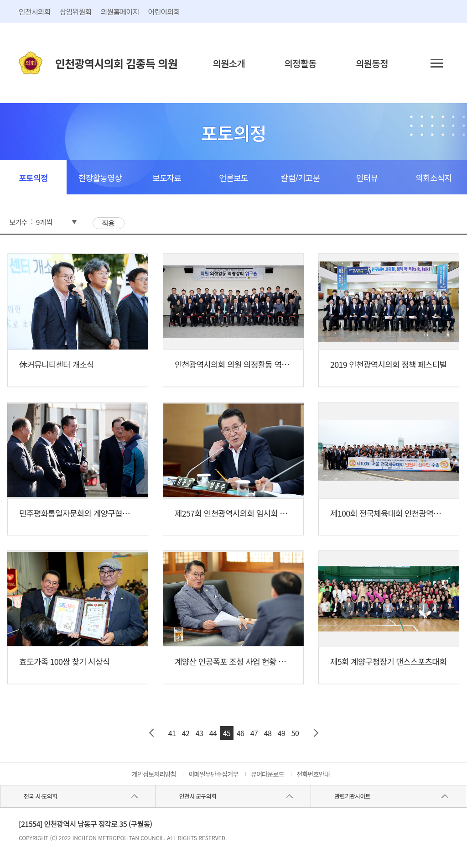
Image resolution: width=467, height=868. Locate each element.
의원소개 (229, 63)
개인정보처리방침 (154, 774)
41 (172, 733)
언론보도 (233, 178)
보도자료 (167, 178)
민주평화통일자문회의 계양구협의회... (81, 513)
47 (254, 733)
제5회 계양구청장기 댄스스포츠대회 (388, 661)
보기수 (18, 222)
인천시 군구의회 (198, 796)
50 (295, 733)
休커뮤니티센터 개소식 (57, 364)
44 (213, 733)
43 (199, 733)
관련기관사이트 (352, 796)
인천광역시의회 (116, 63)
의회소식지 (433, 178)
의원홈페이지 (120, 11)
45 (227, 733)
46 (240, 733)
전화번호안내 (313, 774)
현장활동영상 (100, 178)
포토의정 (34, 178)
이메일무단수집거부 (213, 774)
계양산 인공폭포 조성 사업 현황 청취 (234, 661)
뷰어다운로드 (267, 774)
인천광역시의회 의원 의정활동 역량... (235, 364)
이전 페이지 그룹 (151, 733)
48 (268, 733)
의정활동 (300, 63)
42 (186, 733)
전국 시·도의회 (40, 796)
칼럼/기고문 (300, 178)
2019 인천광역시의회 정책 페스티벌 (388, 364)
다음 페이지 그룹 (316, 733)
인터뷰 (367, 178)
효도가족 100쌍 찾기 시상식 (65, 661)
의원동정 (372, 63)
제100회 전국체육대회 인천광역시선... (392, 513)
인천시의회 (35, 11)
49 (281, 733)
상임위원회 (76, 11)
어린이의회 (164, 11)
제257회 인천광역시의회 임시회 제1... (236, 513)
